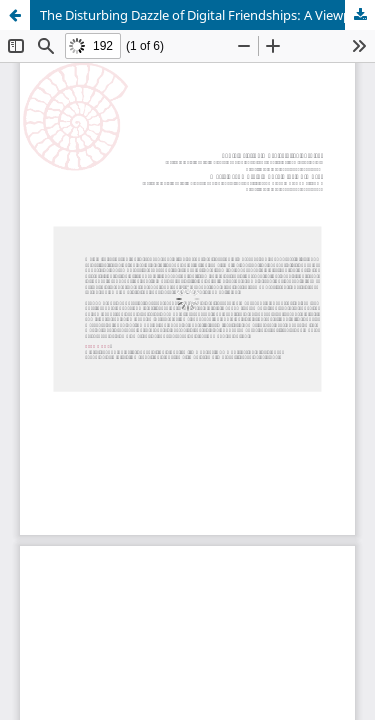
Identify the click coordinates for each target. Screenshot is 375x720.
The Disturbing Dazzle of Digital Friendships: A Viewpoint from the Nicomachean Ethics (207, 15)
